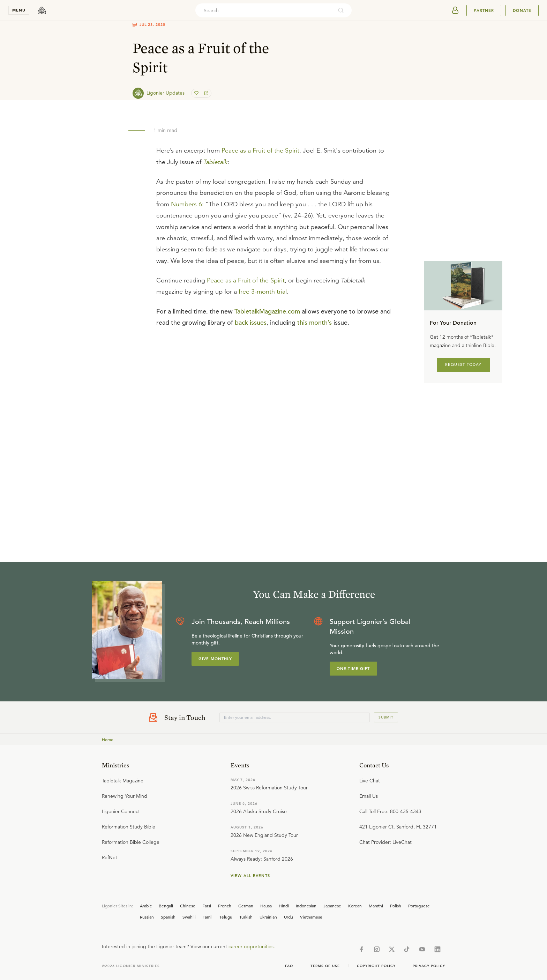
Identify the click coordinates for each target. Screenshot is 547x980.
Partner (484, 10)
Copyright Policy (376, 966)
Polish (396, 906)
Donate (522, 10)
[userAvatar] (455, 10)
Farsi (207, 906)
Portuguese (419, 906)
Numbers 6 (186, 204)
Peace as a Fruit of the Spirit (260, 150)
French (225, 906)
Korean (355, 906)
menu (19, 10)
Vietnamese (311, 917)
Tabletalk (215, 162)
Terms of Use (325, 966)
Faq (289, 966)
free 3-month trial (263, 292)
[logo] (42, 10)
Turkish (246, 917)
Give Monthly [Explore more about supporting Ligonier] (215, 659)
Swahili (189, 917)
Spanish (168, 917)
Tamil (208, 917)
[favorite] (197, 93)
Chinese (188, 906)
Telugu (226, 917)
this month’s (314, 322)
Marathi (376, 906)
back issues (251, 322)
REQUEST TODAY (463, 364)
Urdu (289, 917)
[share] (205, 93)
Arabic (146, 906)
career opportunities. (252, 946)
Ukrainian (268, 917)
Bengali (166, 906)
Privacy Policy (429, 966)
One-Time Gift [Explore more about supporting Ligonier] (353, 669)
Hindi (284, 906)
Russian (147, 917)
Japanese (332, 906)
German (246, 906)
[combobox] (264, 10)
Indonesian (306, 906)
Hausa (266, 906)
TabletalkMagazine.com (267, 311)
